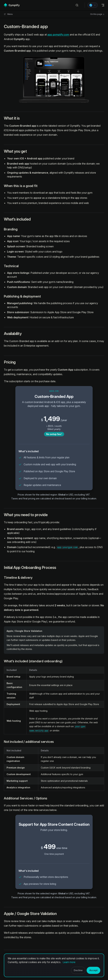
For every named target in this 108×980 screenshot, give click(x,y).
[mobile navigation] (103, 5)
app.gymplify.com (58, 35)
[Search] (77, 5)
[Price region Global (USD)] (93, 5)
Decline (78, 970)
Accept (93, 970)
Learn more (69, 962)
